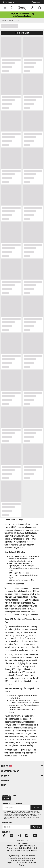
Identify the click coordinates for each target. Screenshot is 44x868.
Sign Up (7, 798)
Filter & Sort (22, 33)
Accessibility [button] (36, 2)
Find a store (7, 823)
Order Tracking (8, 2)
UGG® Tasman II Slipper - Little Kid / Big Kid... (22, 846)
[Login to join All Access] (22, 14)
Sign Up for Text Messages (13, 803)
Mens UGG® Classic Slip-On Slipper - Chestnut (22, 851)
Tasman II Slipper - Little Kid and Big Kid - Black (22, 848)
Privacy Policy (14, 816)
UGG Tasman (13, 580)
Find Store (36, 827)
